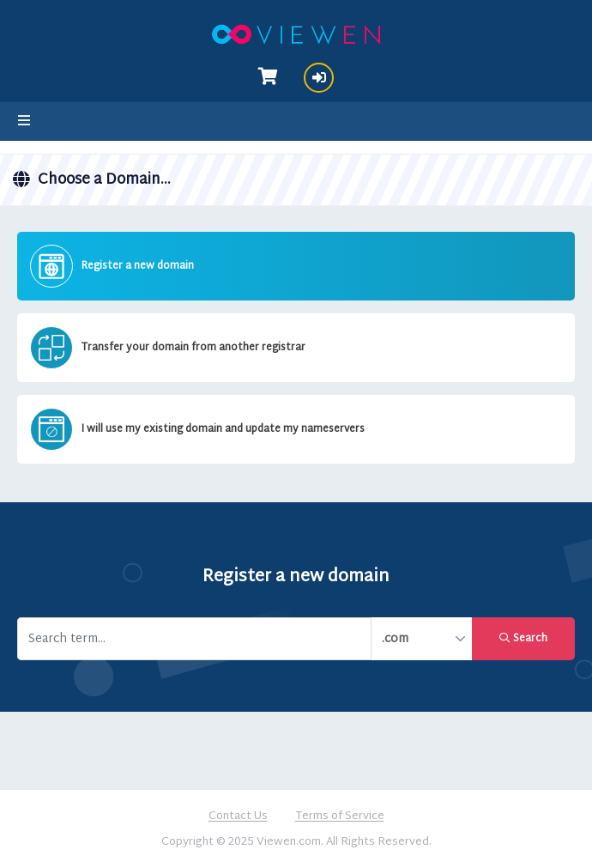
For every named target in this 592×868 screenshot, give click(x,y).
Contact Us (238, 817)
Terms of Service (340, 817)
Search (523, 639)
